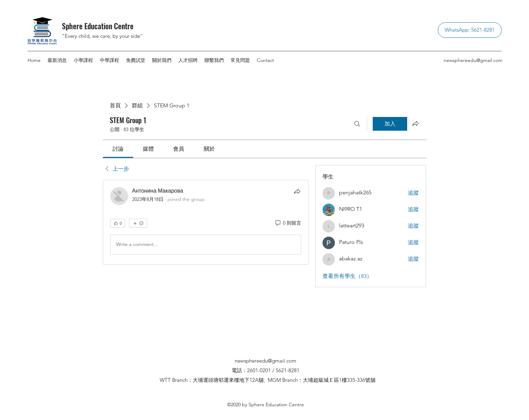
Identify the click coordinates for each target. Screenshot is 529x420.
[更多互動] (138, 223)
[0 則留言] (288, 223)
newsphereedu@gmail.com (473, 60)
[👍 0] (118, 223)
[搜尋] (357, 124)
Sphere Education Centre (98, 26)
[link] (118, 149)
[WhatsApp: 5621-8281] (470, 30)
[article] (206, 222)
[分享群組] (415, 123)
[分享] (297, 191)
